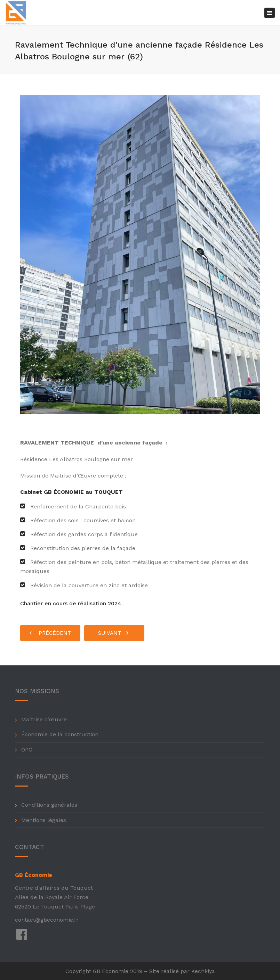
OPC (27, 750)
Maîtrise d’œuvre (44, 719)
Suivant (113, 633)
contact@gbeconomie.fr (47, 920)
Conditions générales (49, 805)
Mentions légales (44, 820)
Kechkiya (203, 971)
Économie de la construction (60, 734)
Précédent (50, 633)
